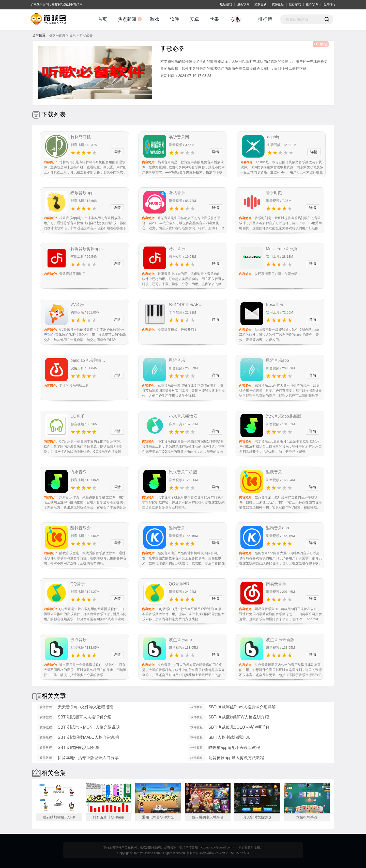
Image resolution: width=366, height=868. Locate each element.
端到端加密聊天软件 (59, 817)
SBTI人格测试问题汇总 (229, 737)
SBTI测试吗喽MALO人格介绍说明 (88, 737)
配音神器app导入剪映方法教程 (236, 758)
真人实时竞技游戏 (257, 817)
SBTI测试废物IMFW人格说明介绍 (239, 717)
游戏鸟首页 (57, 35)
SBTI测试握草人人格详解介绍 (85, 717)
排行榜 (265, 19)
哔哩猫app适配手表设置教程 (234, 748)
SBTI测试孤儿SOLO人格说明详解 (239, 727)
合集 (72, 35)
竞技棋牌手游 (307, 817)
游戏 (154, 19)
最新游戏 (226, 4)
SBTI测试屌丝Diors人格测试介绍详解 (242, 707)
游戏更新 (261, 4)
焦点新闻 (127, 19)
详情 (117, 152)
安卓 (194, 19)
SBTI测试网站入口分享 (79, 748)
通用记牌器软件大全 (158, 817)
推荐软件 (312, 4)
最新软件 (243, 4)
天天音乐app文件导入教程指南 (86, 707)
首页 (102, 19)
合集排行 (329, 4)
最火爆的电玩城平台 (208, 817)
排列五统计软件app (108, 817)
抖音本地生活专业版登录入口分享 (88, 758)
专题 (235, 19)
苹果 (214, 19)
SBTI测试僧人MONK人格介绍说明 (89, 727)
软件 (174, 19)
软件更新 (278, 4)
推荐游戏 (295, 4)
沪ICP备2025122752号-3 (232, 853)
